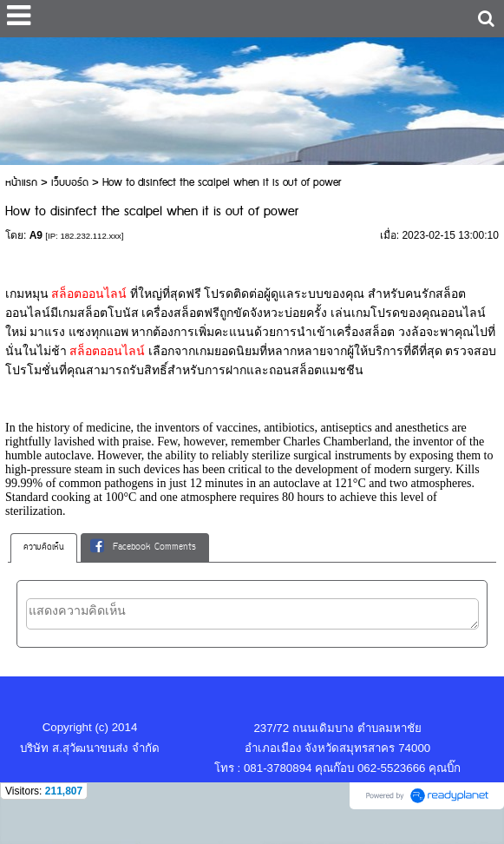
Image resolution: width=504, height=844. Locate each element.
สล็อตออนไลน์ (89, 294)
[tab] (44, 548)
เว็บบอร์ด (70, 183)
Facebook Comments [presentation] (143, 547)
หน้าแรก (21, 183)
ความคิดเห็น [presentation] (44, 547)
